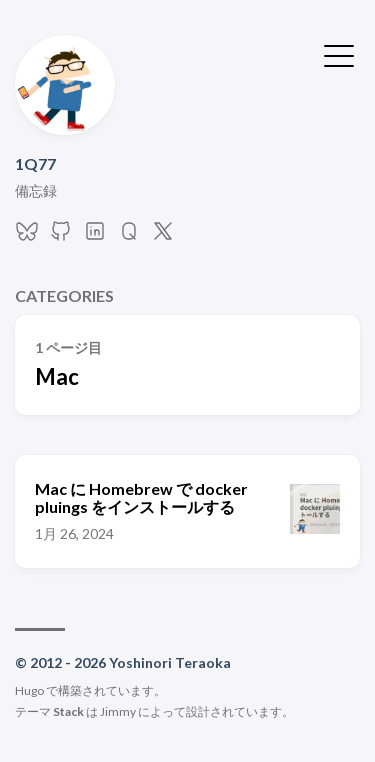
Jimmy (118, 711)
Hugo (29, 690)
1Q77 (35, 163)
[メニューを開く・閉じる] (339, 54)
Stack (68, 711)
